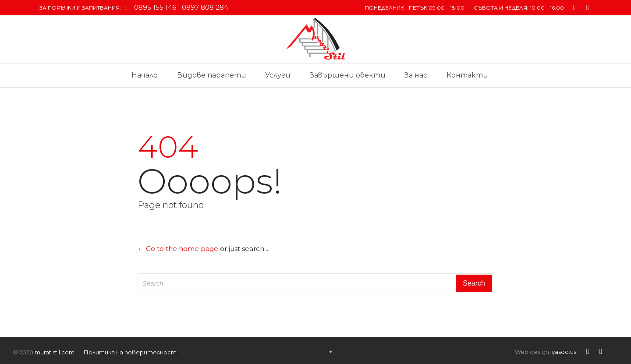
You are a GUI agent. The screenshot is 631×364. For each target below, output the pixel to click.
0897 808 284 (204, 7)
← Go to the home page (178, 249)
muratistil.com (55, 352)
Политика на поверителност (130, 352)
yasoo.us (564, 352)
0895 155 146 (155, 7)
